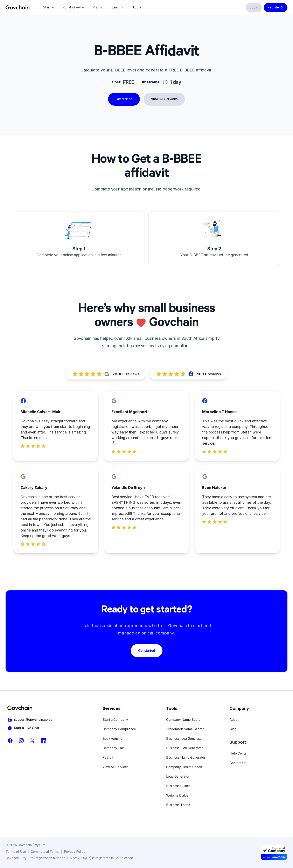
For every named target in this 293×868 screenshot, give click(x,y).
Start (49, 7)
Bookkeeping (112, 739)
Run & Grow (74, 7)
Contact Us (238, 763)
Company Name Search (184, 720)
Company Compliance (119, 729)
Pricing (98, 7)
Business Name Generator (186, 758)
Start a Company (115, 720)
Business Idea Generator (184, 739)
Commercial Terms (45, 852)
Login (254, 7)
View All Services (164, 99)
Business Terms (178, 805)
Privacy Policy (75, 852)
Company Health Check (184, 767)
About (234, 720)
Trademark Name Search (185, 729)
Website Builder (178, 795)
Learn (118, 7)
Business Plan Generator (184, 748)
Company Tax (113, 748)
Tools (139, 7)
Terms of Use (16, 852)
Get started (124, 99)
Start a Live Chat (23, 728)
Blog (233, 729)
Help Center (239, 753)
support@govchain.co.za (30, 720)
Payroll (108, 758)
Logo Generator (178, 776)
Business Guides (178, 786)
